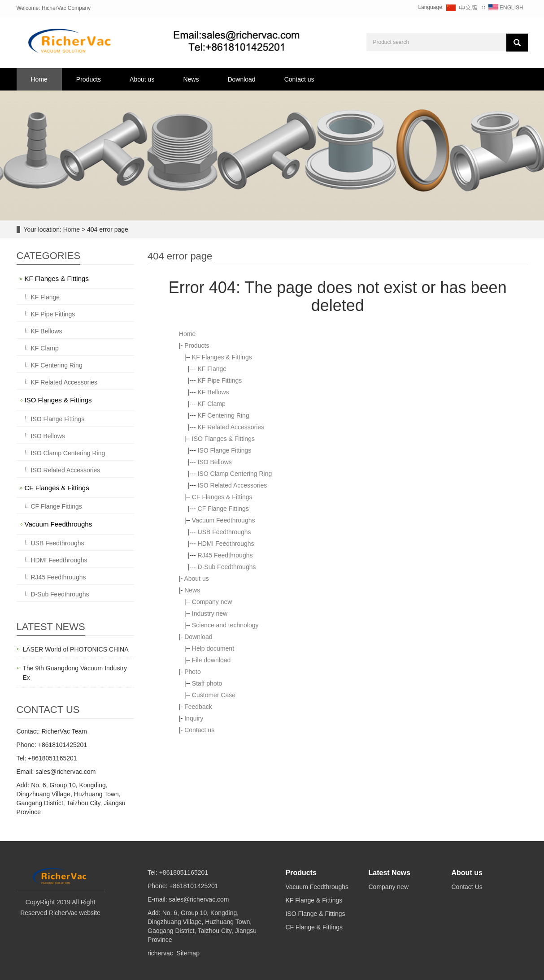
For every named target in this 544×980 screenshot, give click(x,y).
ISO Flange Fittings (225, 450)
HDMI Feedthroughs (226, 544)
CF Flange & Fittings (314, 927)
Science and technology (225, 625)
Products (89, 79)
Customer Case (214, 695)
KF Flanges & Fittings (222, 357)
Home (39, 79)
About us (142, 79)
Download (241, 79)
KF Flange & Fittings (314, 900)
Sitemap (188, 953)
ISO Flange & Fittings (316, 914)
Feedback (198, 707)
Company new (212, 602)
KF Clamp (212, 404)
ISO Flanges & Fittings (223, 439)
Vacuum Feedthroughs (224, 520)
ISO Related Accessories (233, 485)
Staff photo (207, 683)
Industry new (210, 613)
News (191, 79)
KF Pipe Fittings (220, 380)
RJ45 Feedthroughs (225, 555)
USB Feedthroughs (224, 532)
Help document (213, 648)
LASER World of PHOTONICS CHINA (76, 649)
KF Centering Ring (224, 415)
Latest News (390, 873)
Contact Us (467, 887)
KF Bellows (213, 392)
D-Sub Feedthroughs (227, 567)
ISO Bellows (215, 462)
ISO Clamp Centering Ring (235, 474)
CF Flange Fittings (223, 509)
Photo (193, 672)
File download (211, 660)
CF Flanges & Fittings (222, 497)
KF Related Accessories (231, 427)
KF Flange (212, 369)
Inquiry (194, 718)
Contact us (299, 79)
